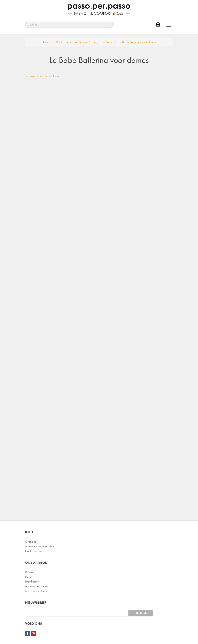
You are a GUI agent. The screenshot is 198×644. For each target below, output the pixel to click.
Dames (29, 572)
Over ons (31, 542)
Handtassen (32, 581)
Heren (29, 577)
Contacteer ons (34, 551)
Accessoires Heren (36, 591)
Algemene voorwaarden (39, 546)
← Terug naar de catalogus (42, 76)
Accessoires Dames (36, 586)
